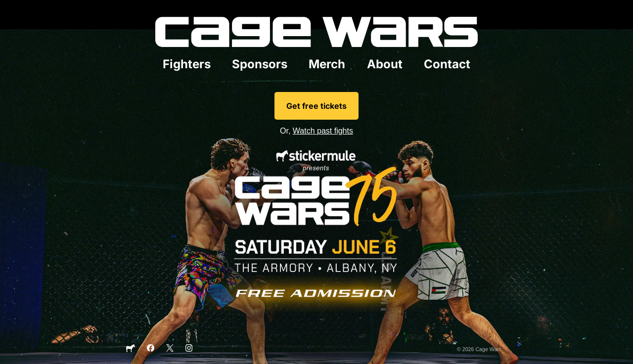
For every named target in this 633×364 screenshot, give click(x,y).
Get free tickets (316, 106)
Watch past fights (323, 131)
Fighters (187, 64)
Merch (327, 64)
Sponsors (260, 64)
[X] (170, 350)
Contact (447, 64)
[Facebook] (151, 350)
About (385, 64)
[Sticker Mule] (131, 351)
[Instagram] (189, 350)
